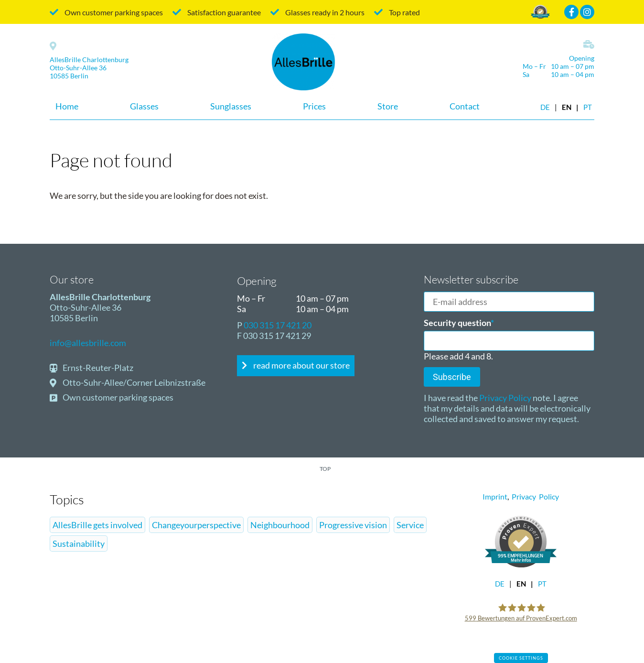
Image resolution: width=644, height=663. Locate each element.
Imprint (495, 496)
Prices (314, 106)
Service (410, 525)
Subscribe (452, 377)
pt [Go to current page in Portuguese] (588, 107)
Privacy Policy (504, 398)
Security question (459, 323)
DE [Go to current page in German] (545, 107)
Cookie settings (521, 658)
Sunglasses (231, 106)
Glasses (144, 106)
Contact (465, 106)
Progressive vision (353, 525)
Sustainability (79, 543)
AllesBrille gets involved (97, 525)
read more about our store (301, 365)
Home (67, 106)
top (325, 469)
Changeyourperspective (196, 525)
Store (388, 106)
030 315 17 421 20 (278, 325)
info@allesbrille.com (88, 343)
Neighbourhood (280, 525)
